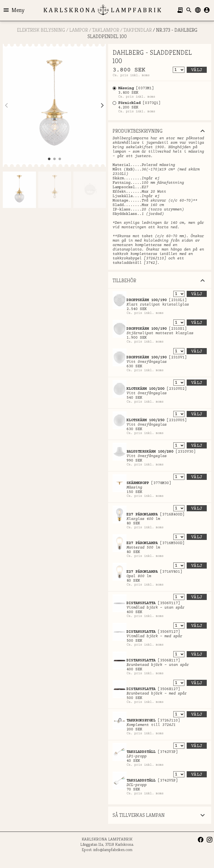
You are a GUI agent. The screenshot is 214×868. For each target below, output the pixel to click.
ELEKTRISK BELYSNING (41, 30)
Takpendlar (138, 30)
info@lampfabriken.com (113, 850)
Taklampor (106, 30)
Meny (14, 10)
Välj (197, 70)
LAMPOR (79, 30)
